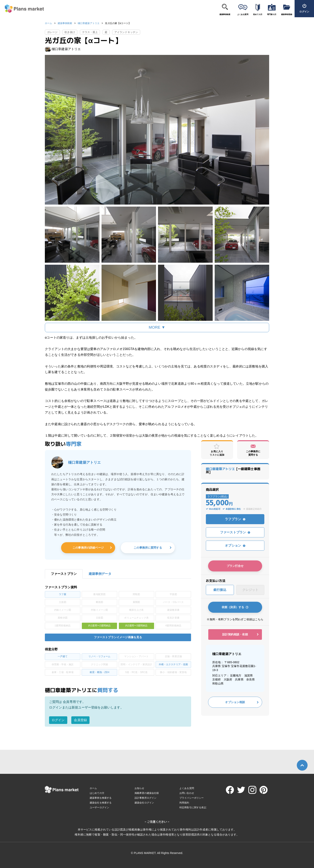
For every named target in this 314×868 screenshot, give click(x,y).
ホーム (48, 23)
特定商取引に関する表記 (193, 807)
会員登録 (80, 720)
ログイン (58, 720)
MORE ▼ (157, 327)
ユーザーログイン (99, 807)
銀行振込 (220, 590)
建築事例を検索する (101, 798)
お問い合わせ (187, 793)
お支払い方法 (216, 581)
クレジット (250, 590)
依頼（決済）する (235, 607)
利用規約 (184, 803)
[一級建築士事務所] (233, 470)
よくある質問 (243, 14)
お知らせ (139, 788)
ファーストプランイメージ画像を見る (118, 637)
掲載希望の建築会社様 (147, 793)
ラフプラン (235, 519)
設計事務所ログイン (145, 798)
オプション (235, 546)
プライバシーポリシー (192, 798)
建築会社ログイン (144, 803)
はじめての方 (97, 793)
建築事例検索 (225, 14)
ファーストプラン (235, 532)
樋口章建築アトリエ (89, 23)
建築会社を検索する (101, 803)
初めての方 (258, 14)
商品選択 (212, 490)
